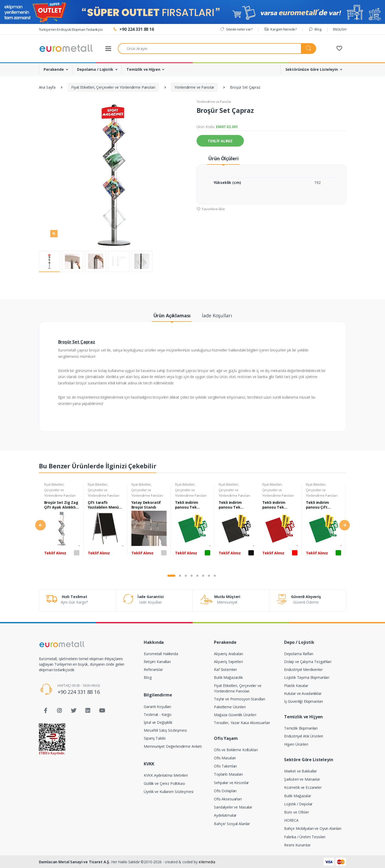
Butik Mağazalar (298, 796)
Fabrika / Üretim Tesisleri (305, 837)
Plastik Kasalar (296, 686)
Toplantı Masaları (228, 774)
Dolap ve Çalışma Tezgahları (308, 662)
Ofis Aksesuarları (228, 799)
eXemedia (207, 862)
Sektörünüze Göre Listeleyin (312, 69)
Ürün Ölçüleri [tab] (223, 158)
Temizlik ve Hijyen (143, 69)
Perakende (54, 69)
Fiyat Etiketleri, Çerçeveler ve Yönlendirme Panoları (60, 490)
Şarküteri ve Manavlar (302, 779)
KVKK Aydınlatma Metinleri (166, 775)
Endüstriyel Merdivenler (303, 669)
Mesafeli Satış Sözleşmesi (165, 730)
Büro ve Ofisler (297, 812)
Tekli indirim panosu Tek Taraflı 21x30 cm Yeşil (190, 505)
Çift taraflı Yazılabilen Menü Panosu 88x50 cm (104, 505)
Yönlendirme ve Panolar (214, 102)
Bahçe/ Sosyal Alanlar (232, 824)
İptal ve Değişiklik (158, 722)
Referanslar (153, 669)
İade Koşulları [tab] (217, 315)
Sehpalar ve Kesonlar (231, 783)
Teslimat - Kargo (158, 714)
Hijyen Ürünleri (296, 744)
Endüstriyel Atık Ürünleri (304, 736)
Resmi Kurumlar (297, 845)
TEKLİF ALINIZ (220, 141)
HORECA (291, 820)
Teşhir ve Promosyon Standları (240, 699)
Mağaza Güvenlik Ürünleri (235, 715)
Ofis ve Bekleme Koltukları (236, 750)
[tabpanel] (62, 526)
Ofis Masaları (225, 758)
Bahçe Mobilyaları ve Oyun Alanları (313, 828)
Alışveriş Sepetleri (228, 662)
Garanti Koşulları (157, 707)
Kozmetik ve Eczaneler (303, 787)
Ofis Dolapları (225, 791)
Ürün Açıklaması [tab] (172, 315)
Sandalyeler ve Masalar (233, 807)
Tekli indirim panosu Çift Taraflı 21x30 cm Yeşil (321, 505)
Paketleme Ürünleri (230, 707)
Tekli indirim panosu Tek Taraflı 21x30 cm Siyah (234, 505)
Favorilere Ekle (211, 209)
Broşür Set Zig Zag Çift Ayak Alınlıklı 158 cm (61, 505)
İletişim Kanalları (157, 662)
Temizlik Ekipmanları (301, 728)
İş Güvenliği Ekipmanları (304, 701)
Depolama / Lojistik (95, 69)
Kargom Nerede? (281, 29)
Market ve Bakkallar (301, 771)
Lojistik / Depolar (298, 804)
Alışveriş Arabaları (228, 654)
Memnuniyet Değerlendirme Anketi (173, 746)
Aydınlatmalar (225, 815)
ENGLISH (340, 29)
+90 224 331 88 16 (79, 692)
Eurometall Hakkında (161, 654)
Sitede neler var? (236, 29)
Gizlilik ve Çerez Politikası (164, 783)
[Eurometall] (66, 48)
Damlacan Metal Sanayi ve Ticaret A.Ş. (75, 862)
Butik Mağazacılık (228, 677)
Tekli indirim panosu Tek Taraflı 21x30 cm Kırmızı (278, 505)
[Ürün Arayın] (209, 49)
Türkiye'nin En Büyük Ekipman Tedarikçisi (71, 29)
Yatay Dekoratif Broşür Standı (146, 505)
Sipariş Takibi (155, 738)
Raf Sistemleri (225, 669)
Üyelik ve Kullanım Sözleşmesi (169, 792)
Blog (315, 29)
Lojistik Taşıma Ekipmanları (307, 677)
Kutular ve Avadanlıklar (303, 693)
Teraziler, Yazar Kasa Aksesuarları (242, 723)
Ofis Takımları (225, 766)
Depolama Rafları (299, 654)
